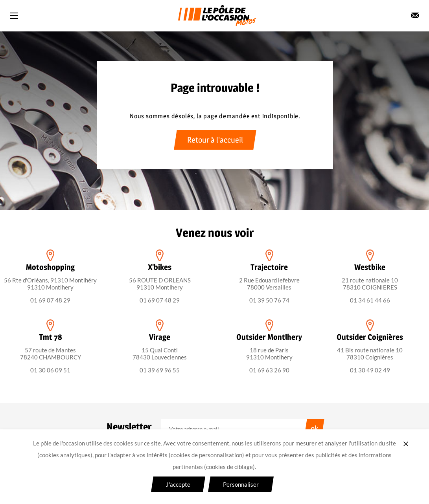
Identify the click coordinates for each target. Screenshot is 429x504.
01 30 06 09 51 (50, 370)
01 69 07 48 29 (50, 300)
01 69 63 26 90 (269, 370)
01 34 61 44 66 (370, 300)
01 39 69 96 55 (160, 370)
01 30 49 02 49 (370, 370)
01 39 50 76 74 (269, 300)
